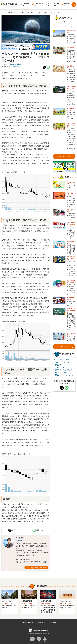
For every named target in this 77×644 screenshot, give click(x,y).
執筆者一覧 (65, 5)
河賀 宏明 (16, 67)
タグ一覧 (55, 5)
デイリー (56, 26)
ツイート (13, 530)
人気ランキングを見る (65, 156)
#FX (68, 360)
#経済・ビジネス (60, 367)
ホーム (4, 13)
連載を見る (67, 347)
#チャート (70, 375)
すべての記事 (25, 5)
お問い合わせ (42, 622)
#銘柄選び (12, 64)
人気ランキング (37, 5)
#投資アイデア (22, 64)
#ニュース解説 (59, 360)
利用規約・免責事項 (27, 622)
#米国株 (57, 372)
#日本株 (4, 64)
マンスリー (72, 26)
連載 (47, 5)
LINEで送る (38, 530)
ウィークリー (63, 26)
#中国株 (64, 372)
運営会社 (54, 622)
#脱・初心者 (68, 370)
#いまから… (66, 362)
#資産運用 (57, 370)
